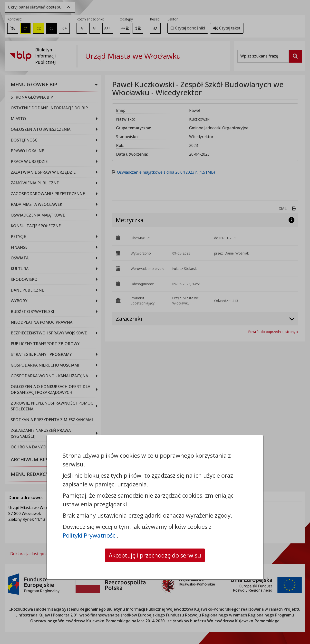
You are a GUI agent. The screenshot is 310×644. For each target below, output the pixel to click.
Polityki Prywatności (90, 535)
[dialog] (155, 322)
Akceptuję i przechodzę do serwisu (155, 555)
